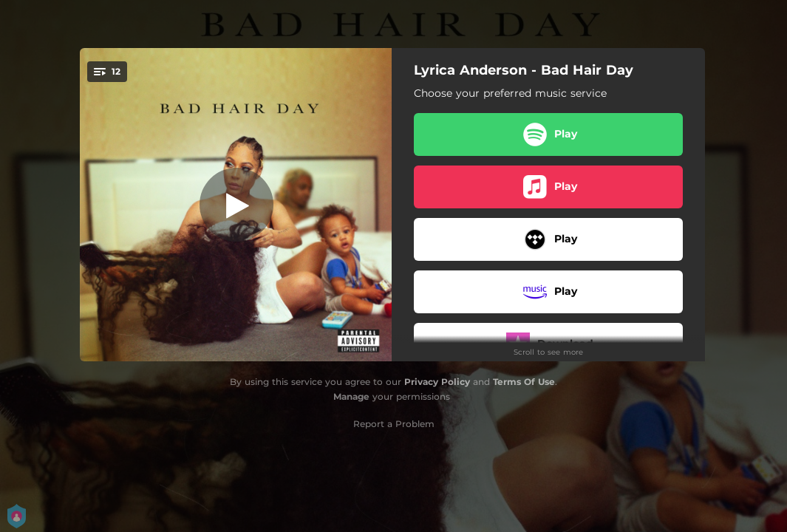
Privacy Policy (437, 382)
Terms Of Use (524, 382)
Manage (351, 396)
